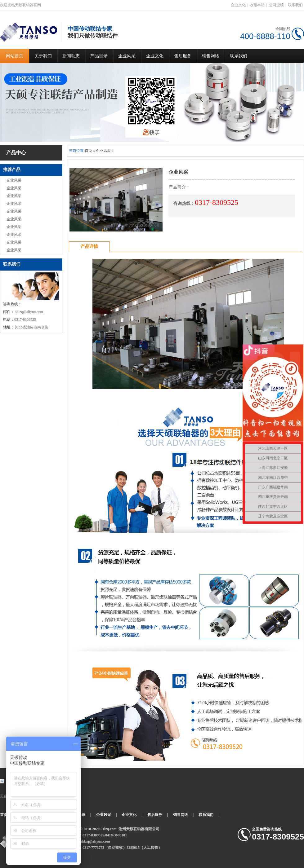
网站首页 (15, 56)
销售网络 (211, 56)
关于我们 (43, 56)
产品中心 (16, 153)
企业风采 (127, 56)
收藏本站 (257, 5)
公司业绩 (276, 5)
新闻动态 (71, 56)
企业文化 (238, 5)
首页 (88, 151)
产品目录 (99, 56)
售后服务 (183, 56)
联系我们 (295, 5)
